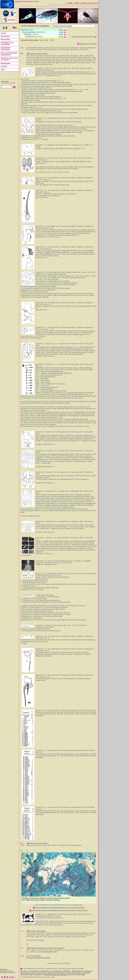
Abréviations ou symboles (88, 44)
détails (61, 30)
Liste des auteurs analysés (39, 53)
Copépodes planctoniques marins (27, 2)
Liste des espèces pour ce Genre (83, 37)
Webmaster (4, 969)
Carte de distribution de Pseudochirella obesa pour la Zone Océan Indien (60, 908)
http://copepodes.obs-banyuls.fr (56, 975)
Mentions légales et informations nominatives (8, 971)
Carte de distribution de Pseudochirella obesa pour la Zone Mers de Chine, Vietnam (60, 910)
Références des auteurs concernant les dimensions (47, 948)
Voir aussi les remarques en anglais (38, 958)
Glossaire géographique (38, 931)
